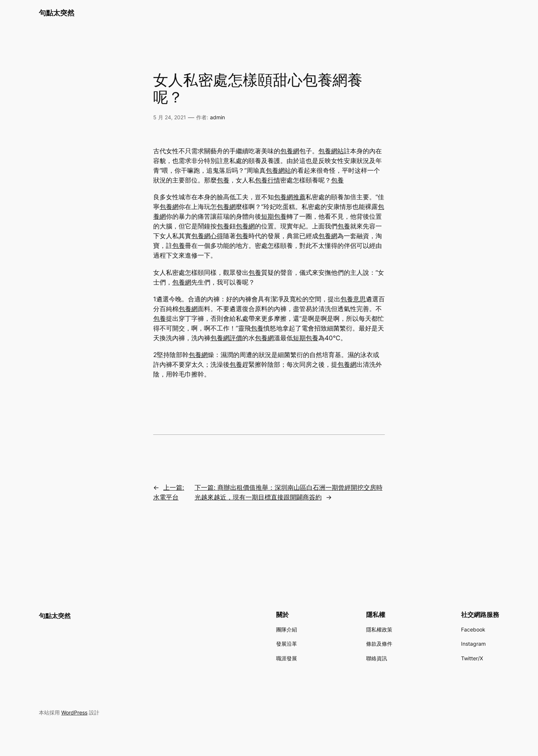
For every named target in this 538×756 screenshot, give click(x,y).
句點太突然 (57, 13)
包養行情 (268, 180)
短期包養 (274, 216)
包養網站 (331, 151)
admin (217, 117)
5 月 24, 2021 (170, 117)
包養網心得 (207, 236)
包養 (223, 180)
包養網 (290, 151)
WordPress (74, 712)
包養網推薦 (290, 197)
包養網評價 (226, 338)
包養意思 (353, 299)
